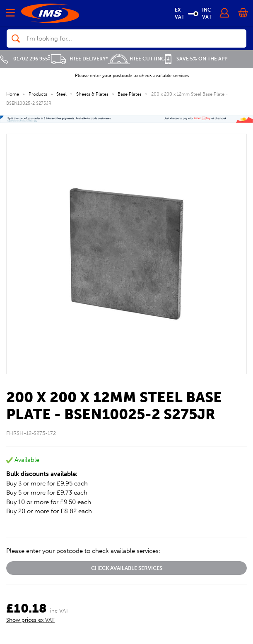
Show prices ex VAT (30, 620)
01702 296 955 (24, 59)
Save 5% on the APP (196, 59)
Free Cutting (136, 59)
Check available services (127, 568)
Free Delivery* (78, 59)
